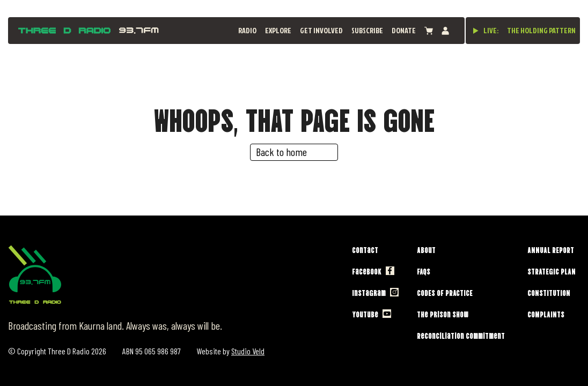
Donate (404, 30)
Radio (247, 30)
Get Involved (321, 30)
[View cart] (429, 31)
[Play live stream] (476, 31)
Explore (278, 30)
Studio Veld (248, 351)
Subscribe (367, 30)
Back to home (281, 152)
